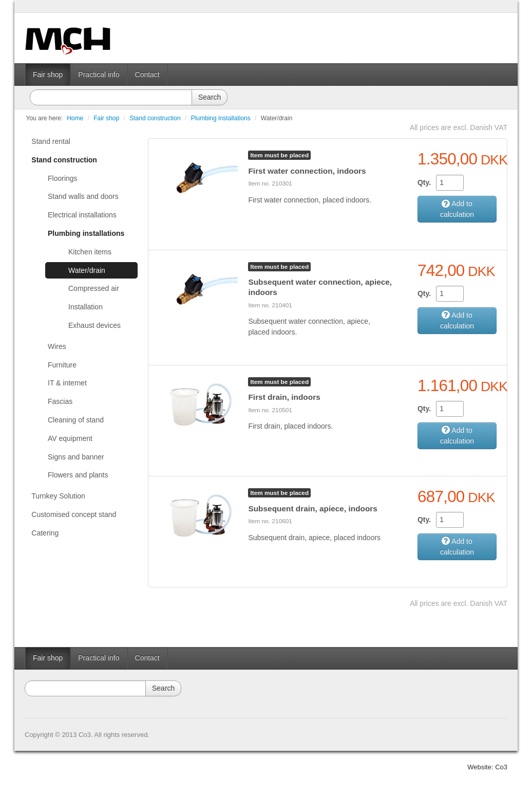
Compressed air (94, 288)
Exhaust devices (94, 325)
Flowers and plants (78, 475)
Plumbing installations (221, 118)
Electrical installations (82, 215)
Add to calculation (457, 209)
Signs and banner (76, 457)
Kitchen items (90, 252)
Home (75, 118)
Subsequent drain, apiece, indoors (312, 509)
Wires (57, 346)
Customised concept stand (74, 514)
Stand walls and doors (83, 196)
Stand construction (155, 118)
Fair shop (48, 75)
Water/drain (277, 118)
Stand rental (51, 141)
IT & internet (67, 383)
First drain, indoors (284, 397)
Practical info (99, 75)
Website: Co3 (487, 767)
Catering (45, 533)
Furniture (62, 365)
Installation (85, 307)
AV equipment (70, 438)
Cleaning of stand (76, 420)
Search (210, 97)
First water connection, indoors (307, 171)
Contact (147, 75)
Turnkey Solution (58, 496)
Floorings (63, 178)
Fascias (60, 401)
